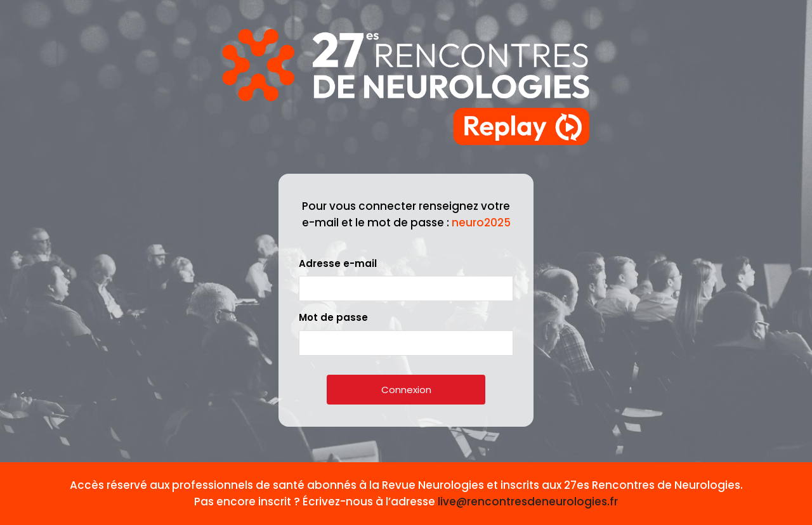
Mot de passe (333, 317)
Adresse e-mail (338, 263)
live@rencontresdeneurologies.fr (528, 502)
